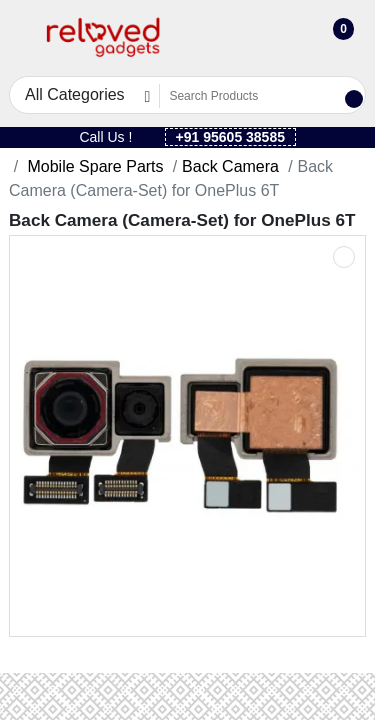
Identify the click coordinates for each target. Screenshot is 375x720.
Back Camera (230, 166)
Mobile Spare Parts (93, 166)
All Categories (75, 94)
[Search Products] (250, 96)
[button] (21, 38)
